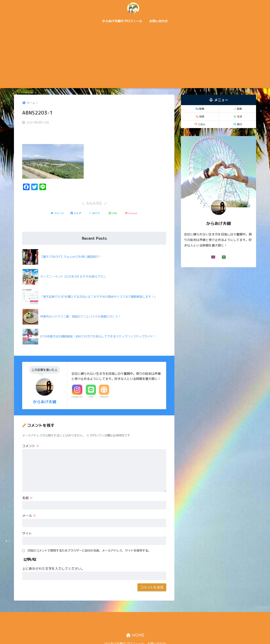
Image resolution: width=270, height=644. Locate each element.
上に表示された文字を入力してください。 (53, 557)
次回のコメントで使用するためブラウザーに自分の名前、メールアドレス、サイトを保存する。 (89, 539)
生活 (238, 116)
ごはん (200, 124)
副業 (238, 109)
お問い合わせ (159, 21)
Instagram (77, 385)
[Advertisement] (135, 57)
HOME (135, 624)
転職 (200, 109)
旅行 (238, 124)
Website (104, 385)
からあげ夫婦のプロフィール (122, 21)
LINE (91, 385)
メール (29, 504)
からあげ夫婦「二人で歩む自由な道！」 (135, 8)
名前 (27, 487)
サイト (27, 522)
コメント (31, 435)
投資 (200, 116)
